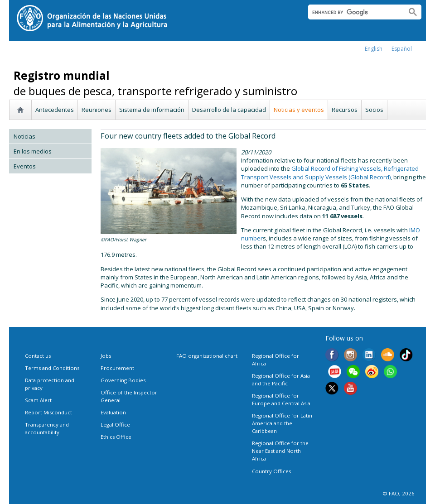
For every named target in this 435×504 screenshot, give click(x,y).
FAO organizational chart (207, 356)
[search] (354, 12)
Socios (374, 110)
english (374, 49)
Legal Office (115, 425)
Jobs (106, 356)
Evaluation (113, 412)
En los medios (33, 151)
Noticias (24, 136)
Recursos (345, 110)
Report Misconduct (48, 412)
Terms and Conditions (52, 368)
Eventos (25, 166)
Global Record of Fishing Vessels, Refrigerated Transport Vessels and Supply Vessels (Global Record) (330, 173)
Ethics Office (116, 437)
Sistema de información (152, 110)
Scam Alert (38, 400)
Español (402, 49)
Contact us (38, 356)
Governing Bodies (123, 380)
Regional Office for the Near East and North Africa (280, 451)
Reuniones (97, 110)
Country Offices (271, 471)
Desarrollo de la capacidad (229, 110)
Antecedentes (55, 110)
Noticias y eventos (299, 110)
